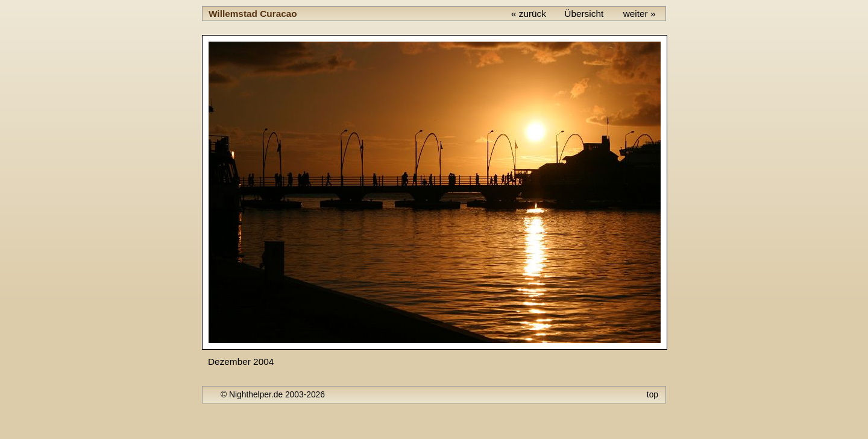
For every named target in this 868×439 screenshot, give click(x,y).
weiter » (640, 14)
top (653, 394)
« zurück (529, 14)
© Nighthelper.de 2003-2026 (273, 394)
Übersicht (584, 14)
